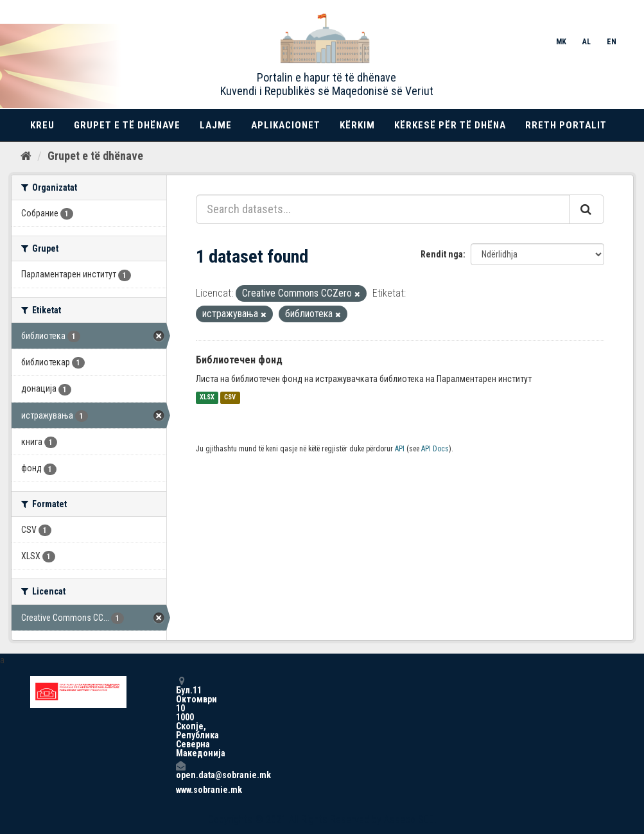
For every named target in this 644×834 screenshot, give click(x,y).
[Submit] (587, 209)
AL (587, 42)
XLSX (207, 398)
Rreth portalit (566, 125)
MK (561, 42)
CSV (230, 398)
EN (612, 42)
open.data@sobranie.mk (180, 770)
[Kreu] (26, 156)
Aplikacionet (286, 125)
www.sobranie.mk (180, 790)
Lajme (216, 125)
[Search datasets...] (383, 209)
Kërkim (357, 125)
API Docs (435, 449)
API (400, 449)
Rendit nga (442, 254)
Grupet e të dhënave (127, 125)
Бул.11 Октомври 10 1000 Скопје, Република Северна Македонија (180, 717)
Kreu (42, 125)
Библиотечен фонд (239, 360)
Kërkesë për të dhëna (450, 125)
